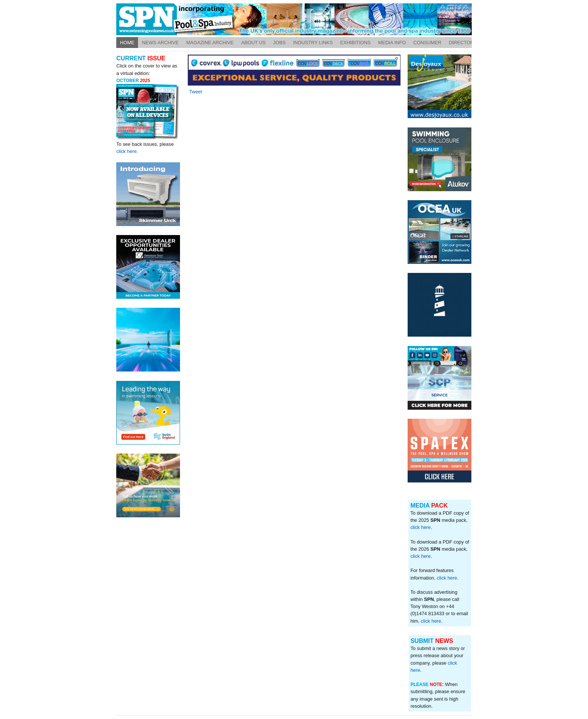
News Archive (160, 43)
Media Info (392, 43)
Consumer (427, 43)
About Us (253, 43)
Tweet (196, 92)
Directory (463, 43)
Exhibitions (355, 43)
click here (420, 527)
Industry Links (313, 43)
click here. (127, 151)
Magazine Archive (210, 43)
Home (127, 43)
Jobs (279, 43)
